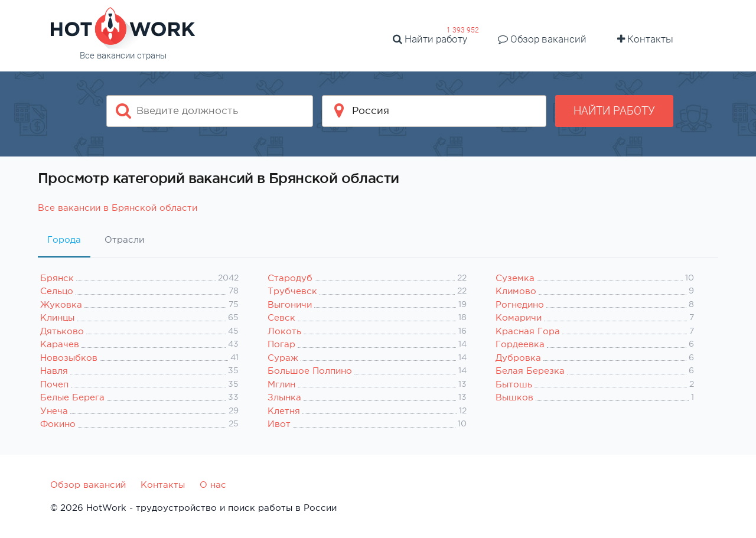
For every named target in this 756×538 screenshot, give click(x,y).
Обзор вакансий (542, 39)
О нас (213, 485)
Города (64, 239)
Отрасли (124, 239)
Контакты (645, 39)
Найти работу (430, 39)
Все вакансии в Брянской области (118, 208)
